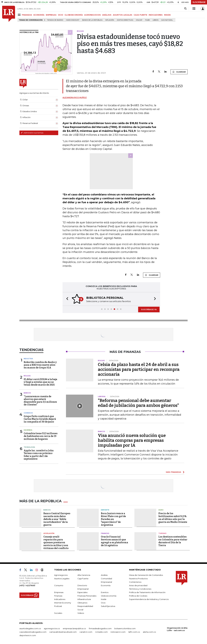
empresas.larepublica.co (74, 628)
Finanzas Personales (87, 596)
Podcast (58, 606)
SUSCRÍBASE (199, 2)
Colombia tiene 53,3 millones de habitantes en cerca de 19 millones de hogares (41, 436)
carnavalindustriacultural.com (63, 632)
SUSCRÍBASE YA (149, 309)
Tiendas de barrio (55, 20)
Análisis (104, 575)
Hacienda (28, 430)
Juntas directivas (125, 20)
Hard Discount (73, 20)
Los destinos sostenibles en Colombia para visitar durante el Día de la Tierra (173, 541)
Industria (28, 359)
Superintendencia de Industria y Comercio (149, 599)
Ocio (103, 603)
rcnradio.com (101, 632)
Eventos (105, 592)
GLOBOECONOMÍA (74, 15)
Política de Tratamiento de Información (147, 592)
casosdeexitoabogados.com (33, 632)
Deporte (105, 510)
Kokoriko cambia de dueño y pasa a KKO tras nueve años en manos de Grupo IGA (40, 365)
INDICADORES (156, 15)
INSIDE (167, 15)
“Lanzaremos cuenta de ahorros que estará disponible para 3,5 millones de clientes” (40, 401)
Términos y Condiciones (140, 589)
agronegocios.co (52, 628)
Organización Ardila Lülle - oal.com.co (177, 629)
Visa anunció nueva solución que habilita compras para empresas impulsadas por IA (132, 440)
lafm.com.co (134, 632)
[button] (66, 299)
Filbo (147, 20)
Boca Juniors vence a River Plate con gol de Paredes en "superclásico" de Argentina (113, 519)
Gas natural (167, 20)
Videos (81, 613)
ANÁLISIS (107, 15)
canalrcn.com (86, 632)
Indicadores (60, 599)
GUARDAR (179, 72)
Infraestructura (84, 599)
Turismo (162, 533)
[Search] (185, 9)
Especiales (82, 592)
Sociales (58, 613)
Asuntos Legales (62, 579)
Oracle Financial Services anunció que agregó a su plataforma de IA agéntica (114, 541)
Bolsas (27, 376)
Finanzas (105, 533)
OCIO (61, 15)
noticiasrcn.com (118, 632)
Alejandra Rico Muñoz (75, 97)
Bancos (27, 393)
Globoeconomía (109, 596)
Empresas (59, 592)
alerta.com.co (149, 632)
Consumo (59, 585)
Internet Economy (63, 603)
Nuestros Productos (138, 579)
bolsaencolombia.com (125, 628)
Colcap (139, 20)
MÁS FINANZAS (174, 472)
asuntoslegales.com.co (30, 628)
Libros (156, 20)
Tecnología (29, 447)
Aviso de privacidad (138, 585)
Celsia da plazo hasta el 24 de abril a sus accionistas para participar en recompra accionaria (139, 369)
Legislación (49, 533)
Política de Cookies (138, 596)
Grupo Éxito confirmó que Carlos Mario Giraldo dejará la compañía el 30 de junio (40, 419)
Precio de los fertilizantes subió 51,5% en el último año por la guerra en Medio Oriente (173, 518)
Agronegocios (61, 575)
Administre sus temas (32, 133)
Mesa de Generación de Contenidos (146, 575)
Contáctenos (135, 582)
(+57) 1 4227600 (27, 585)
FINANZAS (27, 15)
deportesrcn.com (28, 635)
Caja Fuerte (83, 579)
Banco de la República (92, 20)
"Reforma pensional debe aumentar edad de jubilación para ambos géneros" (138, 403)
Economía (106, 585)
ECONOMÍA (39, 15)
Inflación (110, 20)
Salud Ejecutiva (108, 606)
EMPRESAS (51, 15)
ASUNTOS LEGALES (123, 15)
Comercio (28, 413)
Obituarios (82, 603)
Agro (161, 510)
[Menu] (20, 15)
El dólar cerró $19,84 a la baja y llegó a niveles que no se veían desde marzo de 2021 (40, 382)
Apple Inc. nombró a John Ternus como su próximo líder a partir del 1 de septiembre (39, 455)
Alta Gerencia (84, 575)
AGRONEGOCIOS (93, 15)
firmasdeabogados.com (100, 628)
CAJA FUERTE (140, 15)
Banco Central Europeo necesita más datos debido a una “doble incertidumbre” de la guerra (57, 519)
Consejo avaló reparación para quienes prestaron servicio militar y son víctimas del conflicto (56, 542)
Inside (104, 599)
